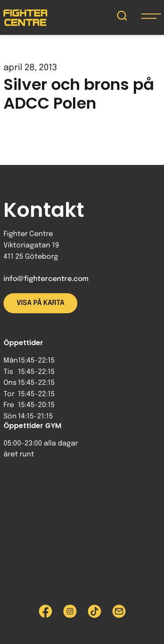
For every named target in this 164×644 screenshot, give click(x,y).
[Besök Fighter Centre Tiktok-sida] (94, 611)
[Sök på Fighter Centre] (122, 18)
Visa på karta (40, 303)
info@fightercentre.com (46, 279)
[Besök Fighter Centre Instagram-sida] (70, 611)
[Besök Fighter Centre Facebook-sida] (45, 611)
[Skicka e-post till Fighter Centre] (119, 611)
